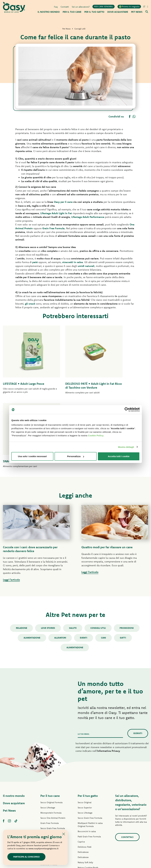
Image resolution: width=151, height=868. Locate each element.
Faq (56, 6)
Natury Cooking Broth (88, 798)
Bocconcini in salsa (87, 762)
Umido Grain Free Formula (53, 784)
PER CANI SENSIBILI (104, 6)
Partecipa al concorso (27, 857)
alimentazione (75, 577)
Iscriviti (138, 663)
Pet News (9, 741)
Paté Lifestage (47, 769)
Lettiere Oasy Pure (86, 818)
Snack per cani (47, 810)
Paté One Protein (49, 774)
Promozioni (127, 558)
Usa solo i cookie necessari (32, 456)
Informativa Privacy (109, 681)
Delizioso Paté (47, 789)
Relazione (21, 558)
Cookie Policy (96, 435)
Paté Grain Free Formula (52, 779)
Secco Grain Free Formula (53, 758)
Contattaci (127, 767)
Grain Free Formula (50, 753)
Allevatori (60, 568)
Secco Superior (85, 738)
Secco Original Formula (51, 733)
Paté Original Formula (51, 764)
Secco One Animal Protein (53, 748)
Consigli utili (99, 558)
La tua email (84, 664)
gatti (124, 568)
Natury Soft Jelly (48, 800)
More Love (83, 808)
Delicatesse (83, 782)
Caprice (81, 772)
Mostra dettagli (126, 447)
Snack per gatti (85, 813)
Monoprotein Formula (51, 743)
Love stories (48, 558)
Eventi (84, 568)
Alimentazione (31, 568)
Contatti (65, 6)
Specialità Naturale (49, 805)
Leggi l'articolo (11, 510)
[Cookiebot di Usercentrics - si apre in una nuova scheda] (127, 409)
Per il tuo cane (50, 726)
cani (104, 568)
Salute (73, 558)
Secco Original (85, 733)
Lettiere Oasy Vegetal (88, 824)
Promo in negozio (129, 6)
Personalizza (76, 456)
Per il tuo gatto (88, 726)
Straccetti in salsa (49, 795)
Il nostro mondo (14, 726)
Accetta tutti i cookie (119, 456)
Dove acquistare (14, 733)
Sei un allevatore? (81, 6)
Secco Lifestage (48, 738)
